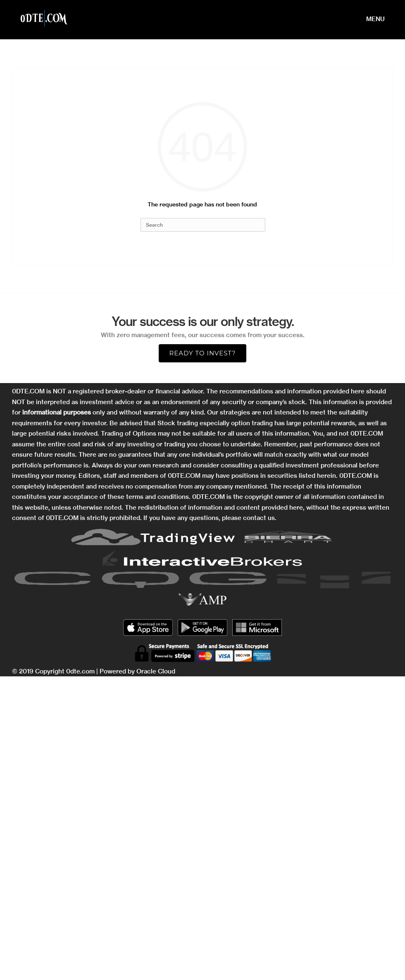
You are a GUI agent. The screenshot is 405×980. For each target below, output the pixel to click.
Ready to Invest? (202, 353)
